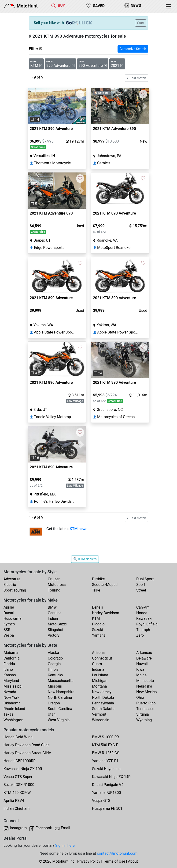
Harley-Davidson (106, 613)
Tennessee (145, 709)
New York (11, 698)
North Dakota (103, 698)
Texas (8, 714)
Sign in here (65, 845)
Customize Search (133, 49)
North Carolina (60, 698)
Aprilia (9, 607)
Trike (96, 590)
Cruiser (54, 579)
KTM (96, 619)
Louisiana (100, 675)
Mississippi (13, 686)
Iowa (140, 669)
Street (141, 590)
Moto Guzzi (57, 624)
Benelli (98, 607)
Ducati (9, 613)
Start (141, 23)
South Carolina (60, 709)
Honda (142, 613)
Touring (54, 590)
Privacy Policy (89, 861)
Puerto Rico (146, 703)
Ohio (140, 698)
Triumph (143, 630)
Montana (99, 686)
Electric (10, 585)
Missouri (55, 686)
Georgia (54, 664)
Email (66, 828)
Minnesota (145, 681)
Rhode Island (14, 709)
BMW (52, 607)
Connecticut (102, 658)
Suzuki (98, 630)
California (11, 658)
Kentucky (55, 675)
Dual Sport (145, 579)
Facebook (44, 828)
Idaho (8, 669)
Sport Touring (15, 590)
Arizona (98, 653)
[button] (32, 106)
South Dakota (103, 709)
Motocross (57, 585)
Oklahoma (12, 703)
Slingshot (56, 630)
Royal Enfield (147, 624)
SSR (7, 630)
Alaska (53, 653)
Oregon (54, 703)
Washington (13, 720)
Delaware (144, 658)
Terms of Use (114, 861)
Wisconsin (101, 720)
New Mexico (147, 692)
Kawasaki (144, 619)
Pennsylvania (103, 703)
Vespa (9, 635)
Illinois (53, 669)
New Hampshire (61, 692)
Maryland (11, 681)
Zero (140, 635)
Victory (54, 635)
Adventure (12, 579)
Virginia (143, 714)
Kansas (10, 675)
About (133, 861)
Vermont (99, 714)
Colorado (55, 658)
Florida (9, 664)
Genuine (55, 613)
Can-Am (143, 607)
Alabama (11, 653)
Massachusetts (61, 681)
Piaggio (98, 624)
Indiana (98, 669)
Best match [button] (137, 78)
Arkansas (144, 653)
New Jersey (102, 692)
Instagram (18, 828)
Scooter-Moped (105, 585)
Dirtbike (98, 579)
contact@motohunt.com (117, 853)
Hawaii (142, 664)
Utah (52, 714)
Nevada (10, 692)
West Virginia (59, 720)
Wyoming (144, 720)
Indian (53, 619)
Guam (97, 664)
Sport (141, 585)
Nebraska (144, 686)
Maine (141, 675)
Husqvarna (13, 619)
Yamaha (99, 635)
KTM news (79, 529)
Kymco (9, 624)
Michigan (100, 681)
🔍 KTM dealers (85, 559)
